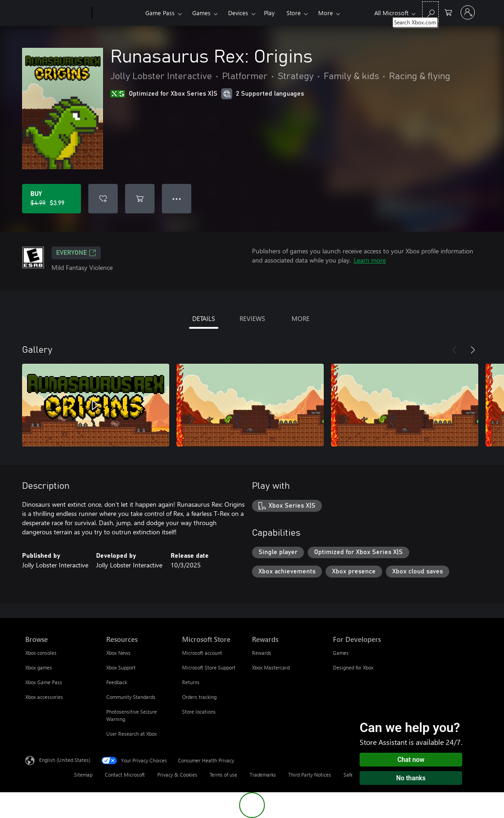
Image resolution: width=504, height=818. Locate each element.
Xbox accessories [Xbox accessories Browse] (44, 697)
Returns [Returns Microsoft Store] (191, 682)
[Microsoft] (57, 13)
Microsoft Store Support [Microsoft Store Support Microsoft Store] (209, 667)
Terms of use (223, 775)
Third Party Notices (310, 775)
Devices (238, 13)
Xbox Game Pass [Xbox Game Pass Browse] (44, 682)
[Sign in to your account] (468, 12)
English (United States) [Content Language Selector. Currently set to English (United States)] (65, 760)
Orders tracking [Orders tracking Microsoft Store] (199, 697)
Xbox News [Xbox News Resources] (118, 653)
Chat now (411, 760)
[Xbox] (117, 13)
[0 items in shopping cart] (448, 12)
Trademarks (263, 775)
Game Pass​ (160, 13)
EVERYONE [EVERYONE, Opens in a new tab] (76, 253)
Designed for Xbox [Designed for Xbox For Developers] (353, 667)
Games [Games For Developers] (341, 653)
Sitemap (83, 775)
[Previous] (454, 350)
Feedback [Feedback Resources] (117, 682)
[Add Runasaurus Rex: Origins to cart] (140, 199)
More (326, 13)
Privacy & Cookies (177, 775)
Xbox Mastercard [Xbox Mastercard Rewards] (271, 667)
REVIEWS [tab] (252, 318)
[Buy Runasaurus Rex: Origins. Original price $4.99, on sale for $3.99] (52, 199)
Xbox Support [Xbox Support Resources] (121, 667)
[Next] (473, 350)
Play (269, 13)
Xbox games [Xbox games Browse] (39, 667)
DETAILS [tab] (203, 318)
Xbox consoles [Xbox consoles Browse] (41, 653)
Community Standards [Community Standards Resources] (131, 697)
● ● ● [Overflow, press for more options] (177, 198)
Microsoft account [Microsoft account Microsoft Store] (202, 653)
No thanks (411, 778)
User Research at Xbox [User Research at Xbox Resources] (132, 734)
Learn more (370, 260)
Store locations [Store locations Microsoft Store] (199, 712)
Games (201, 13)
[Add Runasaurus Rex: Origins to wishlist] (103, 199)
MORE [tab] (301, 318)
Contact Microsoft (125, 775)
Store (294, 13)
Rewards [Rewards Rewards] (262, 653)
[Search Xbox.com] (430, 12)
